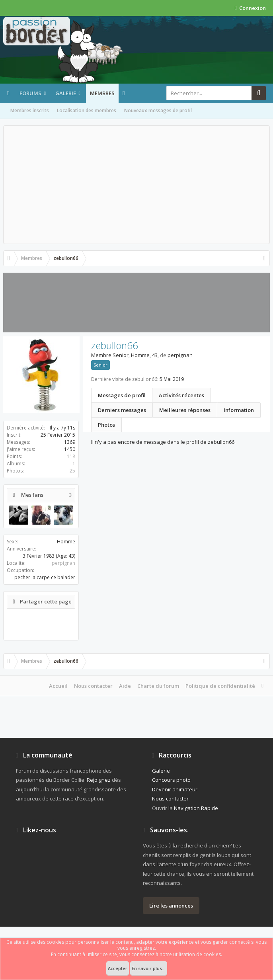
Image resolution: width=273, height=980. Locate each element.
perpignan (63, 563)
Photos (106, 425)
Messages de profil (122, 395)
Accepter (118, 968)
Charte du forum (158, 686)
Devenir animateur (175, 789)
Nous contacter (93, 686)
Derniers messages (122, 410)
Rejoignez (99, 780)
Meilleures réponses (185, 410)
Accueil (58, 686)
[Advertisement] (136, 185)
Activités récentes (181, 395)
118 (71, 456)
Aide (125, 686)
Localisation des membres (87, 110)
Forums (30, 93)
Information (239, 410)
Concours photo (171, 780)
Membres (102, 93)
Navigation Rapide (196, 808)
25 (72, 471)
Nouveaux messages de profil (158, 110)
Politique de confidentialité (220, 686)
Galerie (66, 93)
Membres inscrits (30, 110)
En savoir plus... (149, 968)
